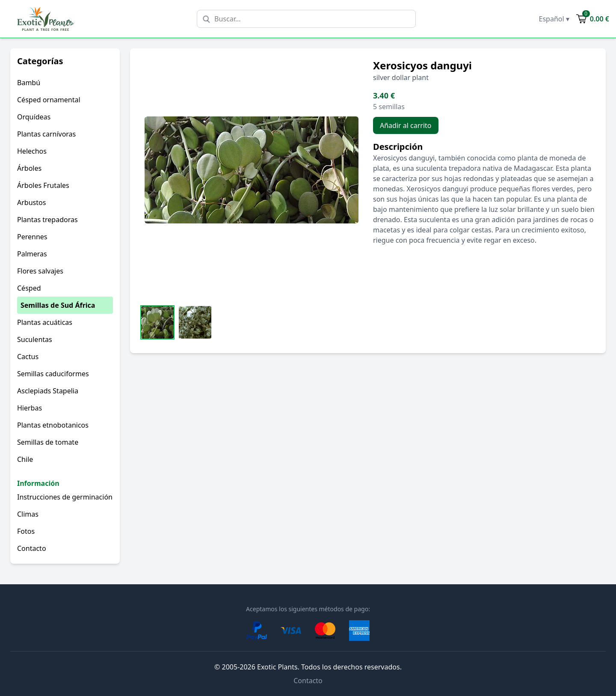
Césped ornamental (49, 100)
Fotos (26, 531)
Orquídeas (34, 117)
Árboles (29, 168)
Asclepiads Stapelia (48, 391)
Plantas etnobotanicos (53, 425)
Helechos (32, 151)
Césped (29, 288)
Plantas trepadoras (47, 220)
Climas (28, 514)
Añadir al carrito (406, 125)
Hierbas (30, 408)
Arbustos (31, 202)
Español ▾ (554, 19)
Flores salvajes (40, 271)
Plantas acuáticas (45, 322)
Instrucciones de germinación (65, 497)
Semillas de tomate (48, 442)
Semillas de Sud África (58, 305)
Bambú (29, 83)
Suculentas (35, 339)
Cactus (28, 357)
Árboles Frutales (43, 185)
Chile (25, 459)
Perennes (32, 237)
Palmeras (32, 254)
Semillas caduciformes (53, 374)
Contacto (32, 548)
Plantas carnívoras (46, 134)
